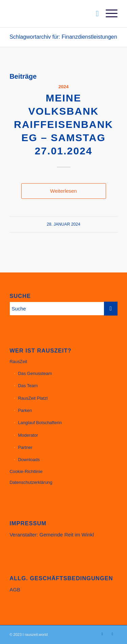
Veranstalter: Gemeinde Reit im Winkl (52, 535)
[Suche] (94, 14)
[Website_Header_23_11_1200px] (53, 14)
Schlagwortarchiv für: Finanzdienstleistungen (63, 37)
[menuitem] (94, 14)
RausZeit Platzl (33, 398)
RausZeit (18, 362)
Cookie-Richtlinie (26, 471)
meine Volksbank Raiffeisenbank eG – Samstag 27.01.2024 (63, 124)
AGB (15, 590)
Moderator (28, 435)
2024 (63, 87)
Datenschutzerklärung (31, 482)
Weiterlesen (63, 191)
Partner (25, 447)
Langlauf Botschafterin (40, 423)
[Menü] (108, 14)
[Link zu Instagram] (102, 634)
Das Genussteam (35, 373)
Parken (25, 410)
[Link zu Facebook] (112, 634)
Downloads (29, 460)
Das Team (28, 386)
